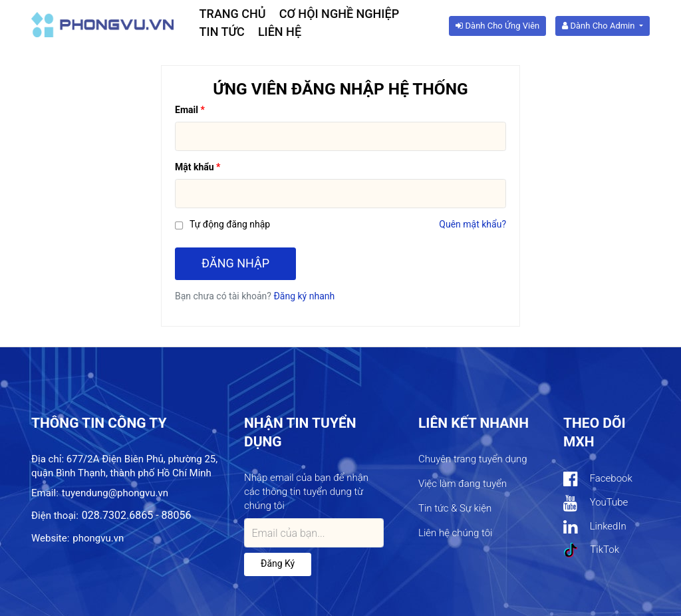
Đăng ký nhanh (304, 296)
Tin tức (222, 32)
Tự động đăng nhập (230, 224)
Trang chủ (233, 14)
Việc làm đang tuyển (463, 484)
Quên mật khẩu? (473, 224)
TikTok (591, 550)
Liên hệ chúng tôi (455, 533)
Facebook (598, 479)
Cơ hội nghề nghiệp (340, 14)
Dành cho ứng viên (497, 26)
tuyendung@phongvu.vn (115, 493)
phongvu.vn (98, 538)
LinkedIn (595, 527)
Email (187, 110)
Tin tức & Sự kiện (455, 508)
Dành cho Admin (599, 26)
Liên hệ (280, 32)
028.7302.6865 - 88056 (137, 515)
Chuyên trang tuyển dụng (473, 459)
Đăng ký (278, 563)
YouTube (596, 503)
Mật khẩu (195, 167)
